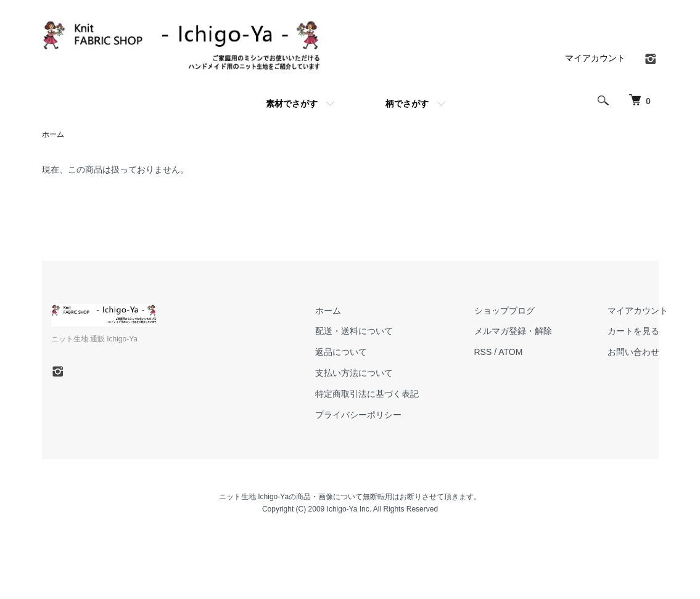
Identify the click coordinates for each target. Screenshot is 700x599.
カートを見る (633, 331)
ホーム (53, 134)
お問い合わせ (633, 352)
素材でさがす (292, 104)
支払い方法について (354, 373)
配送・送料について (354, 331)
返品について (341, 352)
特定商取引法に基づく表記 (367, 394)
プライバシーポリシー (358, 415)
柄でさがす (407, 104)
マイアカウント (595, 58)
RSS (483, 352)
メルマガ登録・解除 (513, 331)
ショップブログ (504, 311)
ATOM (510, 352)
